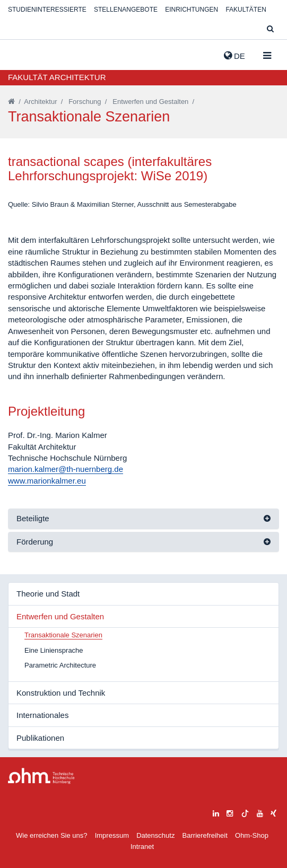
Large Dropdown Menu (41, 776)
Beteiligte (33, 518)
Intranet (142, 847)
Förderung (35, 542)
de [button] (234, 56)
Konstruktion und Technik (61, 693)
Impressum (112, 835)
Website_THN (24, 54)
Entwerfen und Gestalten (150, 102)
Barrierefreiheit (205, 835)
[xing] (273, 812)
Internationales (42, 715)
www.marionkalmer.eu (47, 481)
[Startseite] (11, 102)
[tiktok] (245, 812)
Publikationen (40, 738)
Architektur (40, 102)
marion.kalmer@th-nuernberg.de (66, 469)
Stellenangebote (126, 10)
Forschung (85, 102)
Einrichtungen (192, 10)
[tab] (144, 519)
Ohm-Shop (252, 835)
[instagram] (230, 812)
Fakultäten (246, 10)
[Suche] (270, 29)
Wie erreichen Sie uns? (51, 835)
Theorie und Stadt (48, 594)
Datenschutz (155, 835)
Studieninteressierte (47, 10)
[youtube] (260, 812)
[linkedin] (216, 812)
